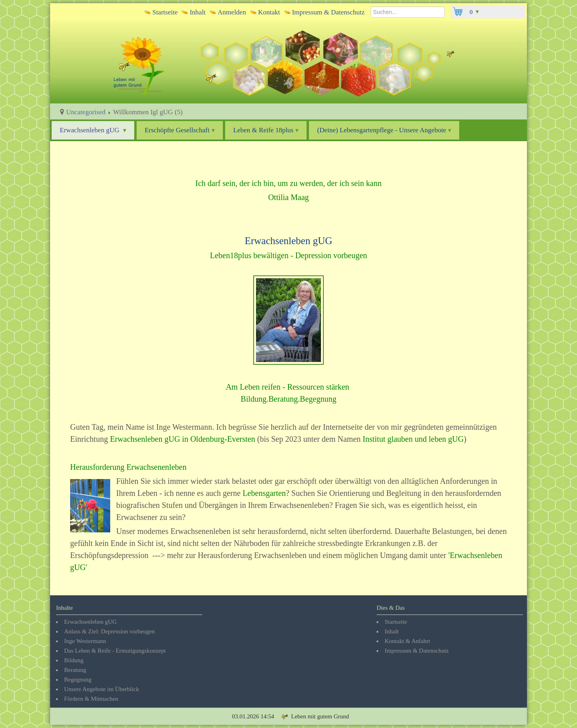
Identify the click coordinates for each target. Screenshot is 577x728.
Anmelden (232, 12)
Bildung (74, 660)
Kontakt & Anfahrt (407, 641)
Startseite (165, 12)
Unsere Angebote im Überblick (102, 689)
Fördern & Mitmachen (91, 699)
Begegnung (78, 679)
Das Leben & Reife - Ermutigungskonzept (115, 651)
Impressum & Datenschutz (328, 12)
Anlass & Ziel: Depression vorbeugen (110, 631)
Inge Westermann (85, 641)
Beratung (75, 670)
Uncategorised (86, 112)
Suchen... (371, 5)
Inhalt (198, 12)
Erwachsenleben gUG (93, 130)
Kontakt (269, 12)
